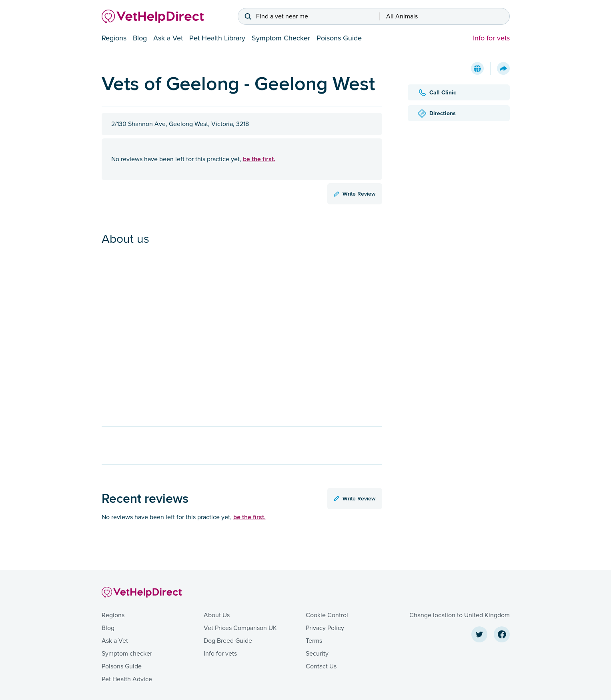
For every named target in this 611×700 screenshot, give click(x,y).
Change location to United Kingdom (460, 615)
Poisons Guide (339, 38)
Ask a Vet (168, 38)
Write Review (355, 194)
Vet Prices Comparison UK (240, 628)
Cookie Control (327, 615)
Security (317, 654)
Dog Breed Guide (228, 641)
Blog (140, 38)
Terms (314, 641)
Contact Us (321, 666)
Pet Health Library (217, 38)
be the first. (259, 159)
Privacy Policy (325, 628)
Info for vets (491, 38)
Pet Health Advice (127, 679)
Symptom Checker (281, 38)
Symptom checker (127, 654)
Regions (114, 38)
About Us (217, 615)
